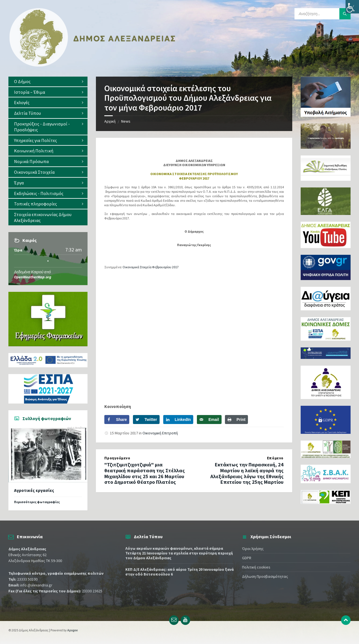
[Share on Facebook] (117, 420)
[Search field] (323, 14)
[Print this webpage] (236, 420)
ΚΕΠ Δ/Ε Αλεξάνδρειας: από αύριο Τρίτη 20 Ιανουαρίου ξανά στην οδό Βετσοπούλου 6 (179, 572)
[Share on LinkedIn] (178, 420)
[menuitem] (48, 82)
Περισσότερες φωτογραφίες (37, 502)
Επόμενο (275, 458)
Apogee (73, 630)
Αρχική (110, 121)
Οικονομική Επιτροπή (160, 433)
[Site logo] (93, 65)
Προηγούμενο (117, 458)
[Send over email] (209, 420)
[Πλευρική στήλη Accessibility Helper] (352, 7)
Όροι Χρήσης (253, 549)
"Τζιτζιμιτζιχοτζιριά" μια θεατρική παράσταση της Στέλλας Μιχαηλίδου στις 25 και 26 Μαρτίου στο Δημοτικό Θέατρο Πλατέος (145, 473)
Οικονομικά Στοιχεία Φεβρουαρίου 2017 (151, 267)
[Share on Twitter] (146, 420)
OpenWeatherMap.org (33, 277)
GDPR (247, 558)
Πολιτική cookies (256, 567)
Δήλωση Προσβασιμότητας (265, 576)
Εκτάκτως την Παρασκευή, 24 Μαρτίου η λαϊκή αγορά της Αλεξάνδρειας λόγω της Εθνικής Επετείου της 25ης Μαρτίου (247, 473)
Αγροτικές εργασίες (34, 490)
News (126, 121)
